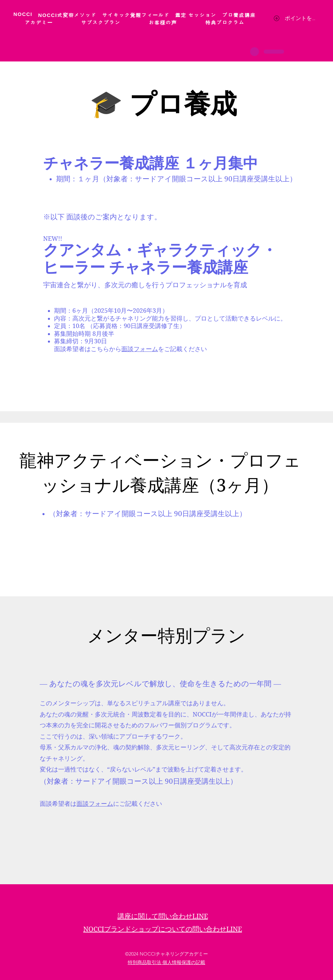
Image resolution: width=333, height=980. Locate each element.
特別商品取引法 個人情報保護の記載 (166, 962)
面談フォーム (140, 349)
